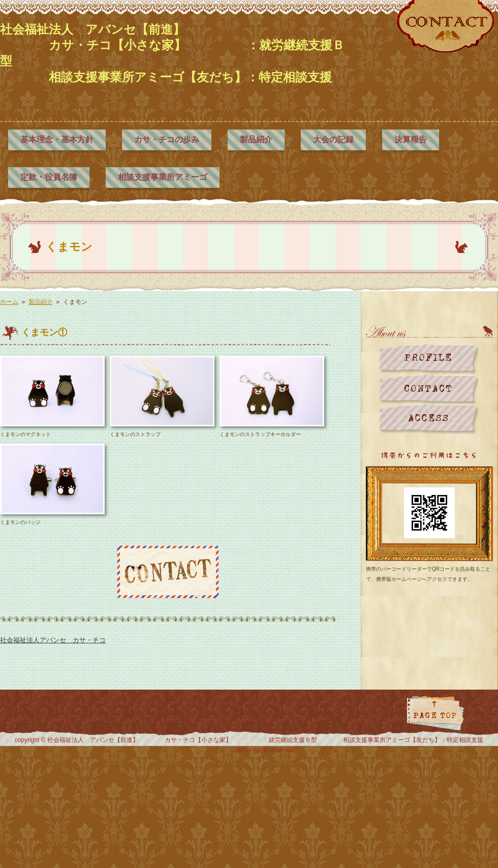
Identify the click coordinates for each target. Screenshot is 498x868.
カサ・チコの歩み (167, 139)
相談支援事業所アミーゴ (163, 177)
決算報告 (411, 139)
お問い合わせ (429, 389)
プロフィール (429, 359)
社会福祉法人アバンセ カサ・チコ (53, 640)
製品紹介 (256, 139)
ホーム (9, 302)
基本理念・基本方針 (57, 139)
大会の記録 (333, 139)
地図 (429, 419)
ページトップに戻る (435, 713)
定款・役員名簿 (49, 177)
